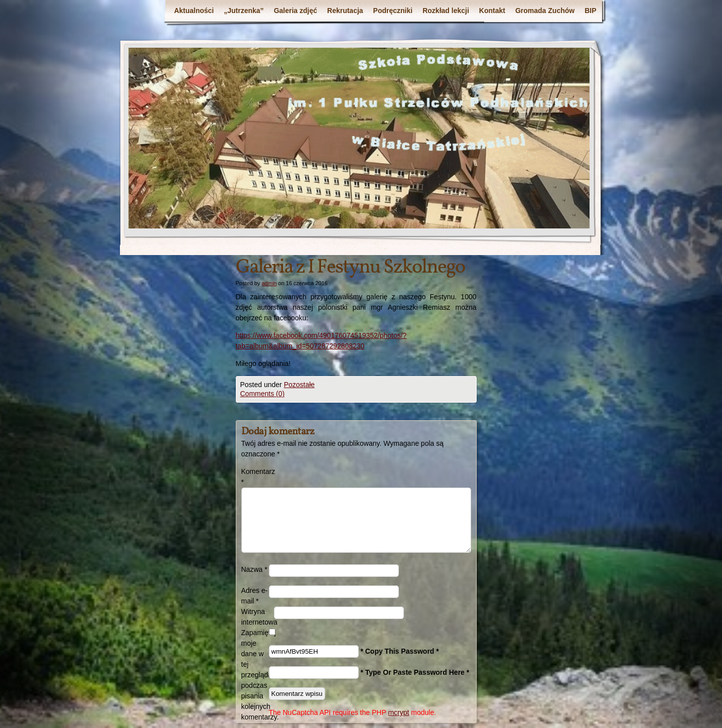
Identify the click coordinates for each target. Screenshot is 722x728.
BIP (590, 11)
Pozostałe (299, 385)
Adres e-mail (255, 596)
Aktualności (194, 11)
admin (269, 283)
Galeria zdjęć (296, 11)
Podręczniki (393, 11)
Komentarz (255, 477)
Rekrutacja (345, 11)
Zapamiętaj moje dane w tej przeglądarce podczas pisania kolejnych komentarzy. (255, 675)
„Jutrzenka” (244, 11)
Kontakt (492, 11)
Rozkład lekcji (446, 11)
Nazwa (254, 569)
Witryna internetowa (258, 617)
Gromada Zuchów (545, 11)
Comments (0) (263, 394)
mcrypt (398, 712)
